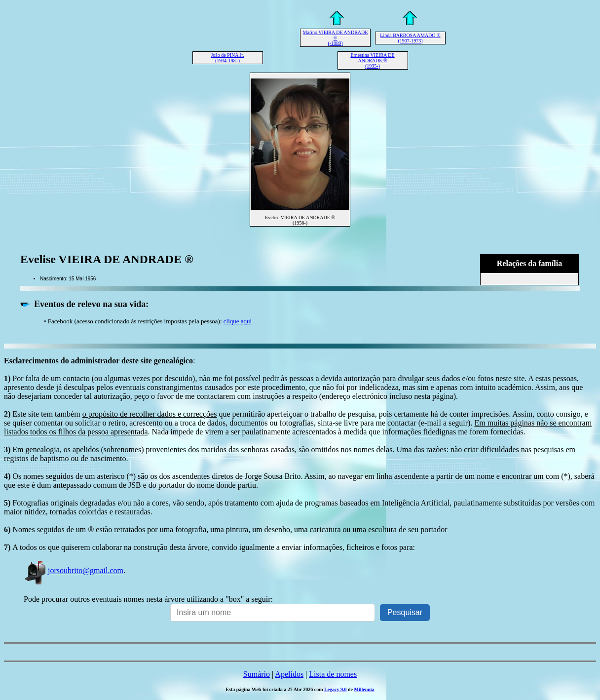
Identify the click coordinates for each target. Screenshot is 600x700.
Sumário (257, 674)
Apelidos (289, 674)
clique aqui (238, 321)
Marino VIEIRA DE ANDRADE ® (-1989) (336, 38)
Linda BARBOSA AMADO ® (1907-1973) (410, 38)
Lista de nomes (333, 674)
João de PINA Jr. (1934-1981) (227, 58)
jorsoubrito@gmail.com (74, 570)
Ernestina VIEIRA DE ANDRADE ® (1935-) (372, 60)
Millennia (364, 689)
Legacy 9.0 (336, 689)
